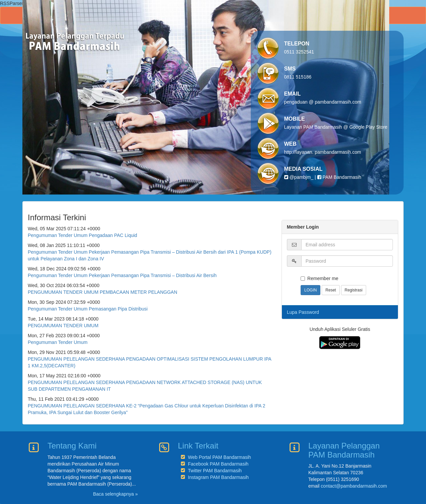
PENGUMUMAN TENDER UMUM (63, 326)
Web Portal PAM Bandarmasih (220, 457)
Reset (331, 290)
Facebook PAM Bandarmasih (218, 464)
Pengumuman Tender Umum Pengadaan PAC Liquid (82, 235)
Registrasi (354, 290)
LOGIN (310, 290)
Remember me (319, 278)
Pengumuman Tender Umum (58, 342)
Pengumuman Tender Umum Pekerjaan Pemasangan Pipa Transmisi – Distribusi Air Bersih (122, 275)
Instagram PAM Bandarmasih (218, 477)
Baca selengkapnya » (115, 494)
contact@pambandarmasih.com (354, 486)
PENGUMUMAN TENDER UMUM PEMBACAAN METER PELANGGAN (102, 292)
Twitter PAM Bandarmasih (215, 471)
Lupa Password (303, 312)
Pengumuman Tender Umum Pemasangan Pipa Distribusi (88, 309)
